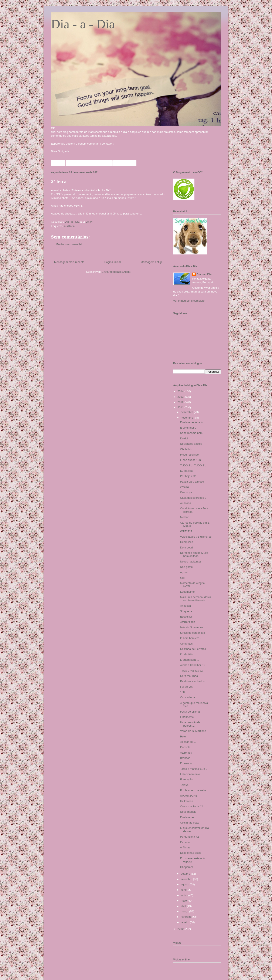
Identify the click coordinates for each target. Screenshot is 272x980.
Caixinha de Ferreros (193, 649)
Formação (186, 779)
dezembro (187, 412)
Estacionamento (190, 774)
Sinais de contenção (192, 633)
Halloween (186, 801)
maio (184, 901)
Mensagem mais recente (69, 262)
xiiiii (182, 578)
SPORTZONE (189, 796)
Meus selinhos (124, 163)
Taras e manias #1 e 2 (194, 769)
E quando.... (187, 763)
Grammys (186, 492)
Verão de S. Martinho (193, 731)
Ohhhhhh (186, 449)
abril (184, 906)
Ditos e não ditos (190, 853)
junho (185, 895)
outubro (186, 874)
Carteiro (185, 842)
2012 (181, 402)
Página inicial (113, 262)
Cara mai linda (189, 676)
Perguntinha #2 (189, 837)
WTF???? (186, 531)
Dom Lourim (188, 548)
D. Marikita (187, 471)
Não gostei (187, 567)
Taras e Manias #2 (191, 671)
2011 (181, 407)
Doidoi (184, 438)
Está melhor (187, 592)
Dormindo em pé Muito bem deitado (194, 555)
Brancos (185, 758)
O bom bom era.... (191, 638)
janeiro (185, 922)
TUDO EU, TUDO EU (193, 465)
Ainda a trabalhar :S (192, 665)
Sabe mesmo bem (191, 433)
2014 (181, 391)
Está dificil (186, 617)
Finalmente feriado (191, 422)
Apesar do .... (188, 742)
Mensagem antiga (152, 262)
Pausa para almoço (192, 482)
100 (182, 692)
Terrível (185, 785)
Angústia (185, 606)
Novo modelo (188, 812)
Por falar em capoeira (193, 790)
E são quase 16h (190, 460)
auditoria (69, 226)
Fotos (105, 163)
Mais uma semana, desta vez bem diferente (195, 599)
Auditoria (185, 503)
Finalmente (187, 717)
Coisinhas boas (189, 823)
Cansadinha (187, 697)
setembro (187, 879)
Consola (185, 747)
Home (58, 163)
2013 (181, 397)
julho (184, 890)
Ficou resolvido (189, 455)
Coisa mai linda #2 (191, 806)
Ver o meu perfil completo (189, 301)
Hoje (183, 736)
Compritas (186, 644)
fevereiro (187, 917)
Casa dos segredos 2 (193, 498)
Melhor (184, 517)
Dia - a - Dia (83, 24)
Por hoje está (188, 476)
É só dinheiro (188, 428)
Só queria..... (188, 611)
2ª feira (184, 487)
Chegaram (186, 867)
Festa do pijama (190, 712)
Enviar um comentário (70, 244)
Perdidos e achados (192, 681)
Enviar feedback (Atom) (116, 272)
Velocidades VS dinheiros (196, 537)
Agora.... (185, 572)
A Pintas (185, 847)
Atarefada (186, 753)
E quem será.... (189, 660)
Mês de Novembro (191, 627)
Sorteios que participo (82, 163)
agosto (185, 884)
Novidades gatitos (191, 444)
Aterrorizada (188, 622)
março (185, 911)
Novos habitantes (191, 562)
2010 (181, 929)
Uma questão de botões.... (190, 724)
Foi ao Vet (186, 687)
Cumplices (186, 542)
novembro (187, 418)
